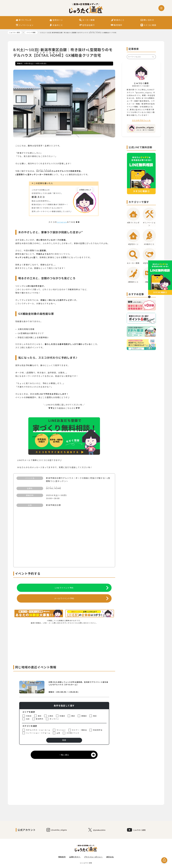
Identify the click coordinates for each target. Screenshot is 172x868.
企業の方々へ (75, 857)
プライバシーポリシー (93, 857)
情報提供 (62, 857)
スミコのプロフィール (141, 120)
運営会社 (110, 857)
